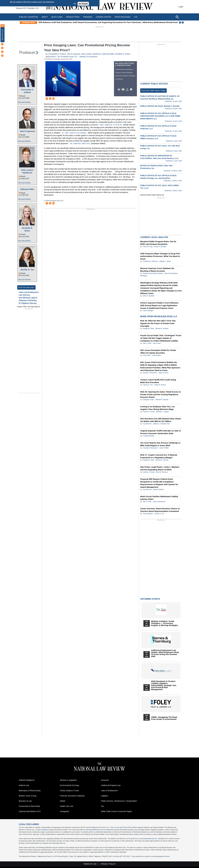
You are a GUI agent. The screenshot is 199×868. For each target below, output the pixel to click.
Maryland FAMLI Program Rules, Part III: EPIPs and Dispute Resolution (158, 243)
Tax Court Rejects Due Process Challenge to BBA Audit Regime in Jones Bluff (160, 444)
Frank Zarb (147, 355)
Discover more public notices (151, 195)
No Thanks (83, 4)
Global (62, 801)
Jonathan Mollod (148, 436)
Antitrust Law (24, 785)
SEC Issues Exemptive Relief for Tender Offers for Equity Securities (158, 352)
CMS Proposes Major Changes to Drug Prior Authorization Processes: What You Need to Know (160, 256)
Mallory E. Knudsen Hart (161, 424)
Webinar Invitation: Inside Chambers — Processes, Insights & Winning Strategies (164, 623)
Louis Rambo (156, 355)
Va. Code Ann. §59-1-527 (80, 143)
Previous (180, 23)
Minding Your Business (88, 57)
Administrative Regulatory (124, 69)
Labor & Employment (109, 791)
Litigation (105, 796)
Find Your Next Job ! (26, 287)
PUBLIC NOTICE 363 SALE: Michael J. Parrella (160, 106)
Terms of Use (115, 827)
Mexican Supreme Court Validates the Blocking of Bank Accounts (157, 270)
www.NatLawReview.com (94, 830)
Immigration (65, 811)
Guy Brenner (147, 424)
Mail (124, 90)
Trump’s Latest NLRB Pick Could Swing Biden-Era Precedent (158, 381)
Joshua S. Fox (148, 385)
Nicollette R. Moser (27, 229)
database (45, 830)
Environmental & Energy (69, 785)
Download (128, 90)
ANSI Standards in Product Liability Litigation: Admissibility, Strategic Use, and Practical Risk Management (164, 685)
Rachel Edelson (158, 490)
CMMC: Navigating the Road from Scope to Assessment (164, 718)
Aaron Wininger (148, 311)
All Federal (119, 79)
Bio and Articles (25, 102)
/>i (131, 90)
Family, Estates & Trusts (69, 791)
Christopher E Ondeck (27, 91)
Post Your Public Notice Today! (153, 91)
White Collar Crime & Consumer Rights (116, 811)
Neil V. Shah (147, 343)
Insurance (105, 780)
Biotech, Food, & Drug (28, 796)
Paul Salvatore (148, 514)
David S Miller (164, 448)
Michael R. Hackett (162, 329)
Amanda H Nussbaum (150, 448)
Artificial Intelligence (27, 780)
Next (183, 23)
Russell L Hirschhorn (150, 373)
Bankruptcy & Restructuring (30, 791)
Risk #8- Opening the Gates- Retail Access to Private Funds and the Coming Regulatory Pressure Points (161, 394)
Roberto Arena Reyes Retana (153, 273)
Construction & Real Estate (29, 806)
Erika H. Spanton (149, 296)
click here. (167, 856)
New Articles (3, 35)
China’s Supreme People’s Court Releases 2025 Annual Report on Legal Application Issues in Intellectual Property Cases (159, 305)
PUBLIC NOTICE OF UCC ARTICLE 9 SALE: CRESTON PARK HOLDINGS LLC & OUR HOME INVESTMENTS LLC (160, 116)
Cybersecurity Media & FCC (30, 811)
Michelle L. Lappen (162, 412)
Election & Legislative (68, 780)
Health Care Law (67, 806)
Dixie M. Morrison (162, 472)
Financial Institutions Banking (125, 76)
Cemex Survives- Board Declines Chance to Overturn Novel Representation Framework (160, 510)
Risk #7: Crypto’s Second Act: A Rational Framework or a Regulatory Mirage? (159, 456)
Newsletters (73, 17)
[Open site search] (177, 17)
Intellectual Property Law (111, 785)
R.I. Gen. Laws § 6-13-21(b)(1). (74, 133)
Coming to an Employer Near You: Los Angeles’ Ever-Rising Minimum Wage (158, 408)
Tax (102, 806)
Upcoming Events (150, 599)
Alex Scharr (157, 343)
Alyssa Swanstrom (159, 502)
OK (75, 4)
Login (181, 7)
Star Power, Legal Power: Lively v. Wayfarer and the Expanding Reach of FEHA (160, 468)
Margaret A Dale (148, 329)
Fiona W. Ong (148, 247)
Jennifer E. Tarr (27, 270)
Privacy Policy (127, 827)
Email (23, 96)
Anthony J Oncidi (149, 412)
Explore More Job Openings (27, 307)
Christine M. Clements (151, 261)
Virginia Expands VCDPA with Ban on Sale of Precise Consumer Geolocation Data (160, 432)
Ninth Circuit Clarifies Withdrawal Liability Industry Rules (159, 498)
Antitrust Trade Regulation (124, 73)
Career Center (103, 17)
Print (120, 90)
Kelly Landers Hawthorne (27, 171)
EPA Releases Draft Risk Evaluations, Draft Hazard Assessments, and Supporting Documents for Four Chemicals (102, 22)
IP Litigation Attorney (28, 303)
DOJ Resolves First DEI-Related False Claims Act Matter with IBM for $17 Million (161, 420)
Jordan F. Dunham (160, 247)
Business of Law (25, 801)
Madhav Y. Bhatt (165, 261)
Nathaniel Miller (27, 189)
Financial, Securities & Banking (72, 796)
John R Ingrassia (27, 131)
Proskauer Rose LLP (69, 57)
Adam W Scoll (163, 373)
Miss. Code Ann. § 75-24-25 (111, 125)
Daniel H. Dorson (160, 385)
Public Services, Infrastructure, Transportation (119, 801)
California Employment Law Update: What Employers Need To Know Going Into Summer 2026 (165, 653)
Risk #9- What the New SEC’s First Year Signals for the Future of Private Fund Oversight (158, 323)
